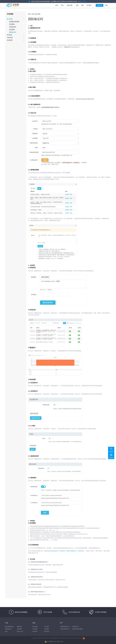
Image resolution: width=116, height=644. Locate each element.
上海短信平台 (75, 627)
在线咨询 (111, 452)
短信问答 (35, 631)
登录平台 (67, 47)
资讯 (82, 5)
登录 (106, 5)
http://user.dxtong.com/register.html (85, 99)
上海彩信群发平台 (65, 629)
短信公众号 (20, 631)
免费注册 (100, 5)
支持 (77, 5)
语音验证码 (8, 629)
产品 (62, 5)
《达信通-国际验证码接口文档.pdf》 (50, 107)
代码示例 (35, 629)
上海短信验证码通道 (77, 629)
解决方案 (70, 5)
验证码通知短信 (9, 627)
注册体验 (84, 1)
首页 (57, 5)
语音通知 (19, 629)
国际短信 (19, 627)
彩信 (6, 631)
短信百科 (47, 631)
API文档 (46, 627)
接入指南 (35, 627)
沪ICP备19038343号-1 (76, 638)
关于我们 (89, 5)
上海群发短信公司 (65, 627)
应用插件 (47, 629)
